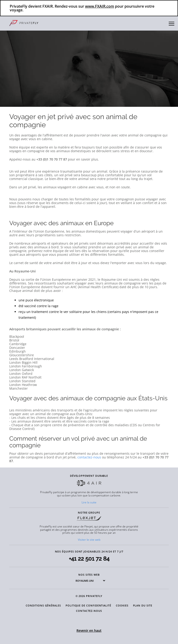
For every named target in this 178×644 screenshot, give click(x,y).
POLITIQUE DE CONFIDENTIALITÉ (88, 605)
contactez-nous (89, 457)
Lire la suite (89, 502)
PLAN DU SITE (143, 605)
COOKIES (122, 605)
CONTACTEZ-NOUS (89, 611)
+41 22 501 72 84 (89, 559)
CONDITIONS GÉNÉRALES (43, 605)
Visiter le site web (89, 540)
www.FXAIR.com (100, 6)
